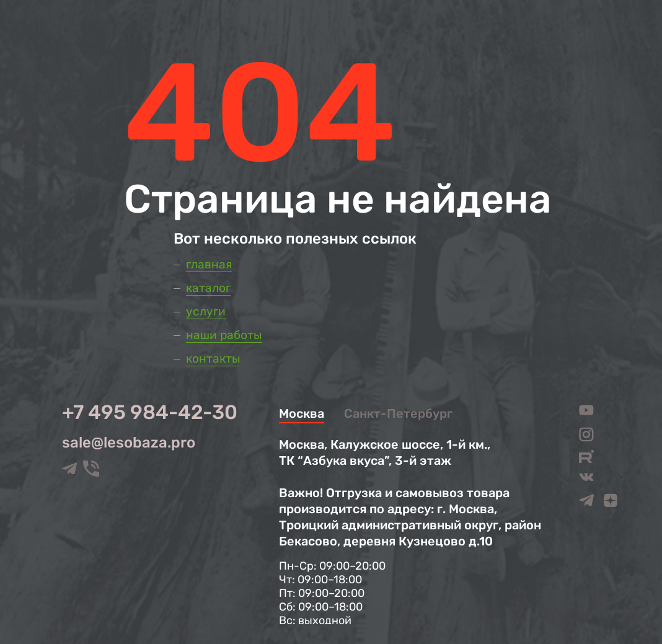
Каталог (208, 288)
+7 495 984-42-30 (150, 412)
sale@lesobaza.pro (129, 443)
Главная (209, 264)
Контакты (213, 359)
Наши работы (224, 335)
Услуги (206, 311)
